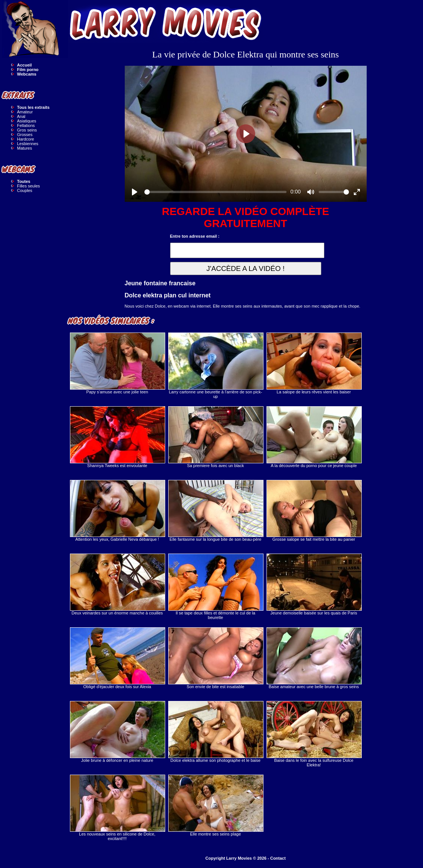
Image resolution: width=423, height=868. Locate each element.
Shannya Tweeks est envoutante (117, 437)
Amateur (25, 112)
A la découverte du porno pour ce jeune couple (314, 437)
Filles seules (29, 186)
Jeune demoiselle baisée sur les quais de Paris (314, 584)
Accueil (24, 65)
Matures (25, 148)
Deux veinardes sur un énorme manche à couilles (117, 584)
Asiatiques (27, 121)
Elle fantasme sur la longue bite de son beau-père (215, 511)
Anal (21, 116)
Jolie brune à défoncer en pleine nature (117, 732)
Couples (25, 190)
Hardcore (26, 139)
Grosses (25, 135)
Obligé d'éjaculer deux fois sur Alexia (117, 658)
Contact (278, 858)
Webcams (27, 74)
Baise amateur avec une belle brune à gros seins (314, 658)
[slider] (216, 192)
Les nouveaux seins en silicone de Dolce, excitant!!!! (117, 808)
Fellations (26, 125)
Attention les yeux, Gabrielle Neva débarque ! (117, 511)
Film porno (28, 70)
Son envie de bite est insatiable (215, 658)
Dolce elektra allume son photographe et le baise (215, 732)
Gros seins (27, 130)
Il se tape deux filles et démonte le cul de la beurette (215, 587)
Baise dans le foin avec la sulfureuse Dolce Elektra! (314, 734)
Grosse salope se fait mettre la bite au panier (314, 511)
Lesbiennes (28, 144)
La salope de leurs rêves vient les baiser (314, 363)
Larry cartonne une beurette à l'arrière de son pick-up (215, 366)
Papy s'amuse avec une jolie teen (117, 363)
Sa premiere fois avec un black (215, 437)
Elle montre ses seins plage (215, 805)
